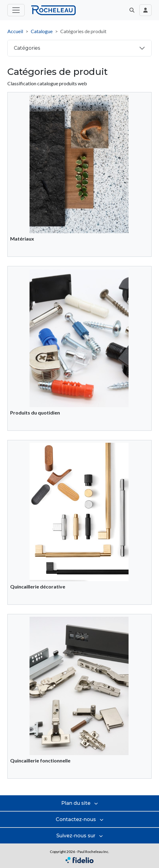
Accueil (15, 31)
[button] (132, 10)
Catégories (27, 48)
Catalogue (42, 31)
